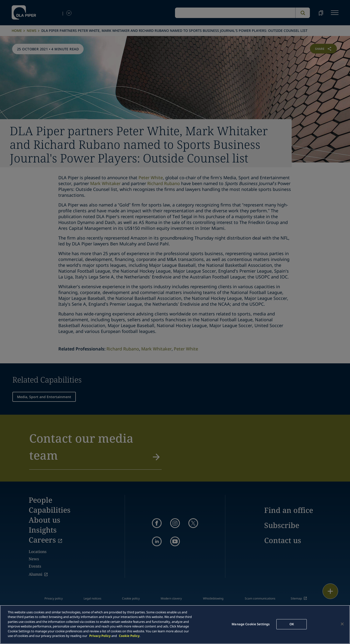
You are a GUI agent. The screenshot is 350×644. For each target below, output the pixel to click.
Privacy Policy (100, 636)
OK (292, 624)
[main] (175, 625)
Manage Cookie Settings (251, 624)
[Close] (342, 624)
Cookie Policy (129, 636)
